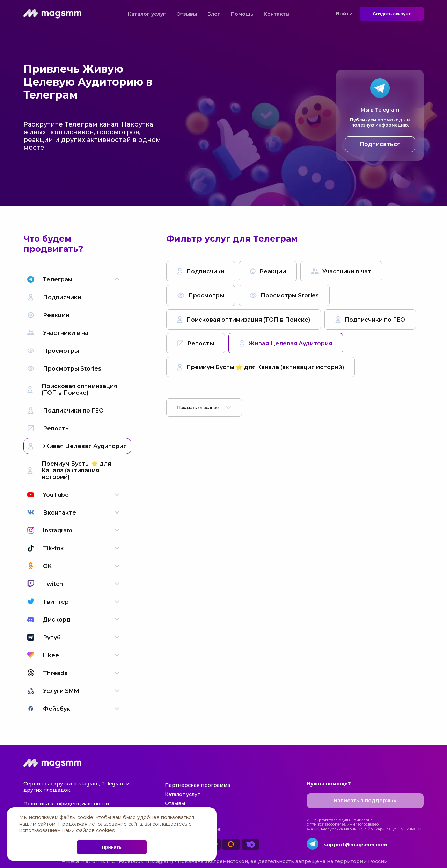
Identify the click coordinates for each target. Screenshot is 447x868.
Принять (112, 847)
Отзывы (187, 14)
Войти (344, 14)
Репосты (196, 343)
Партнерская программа (197, 785)
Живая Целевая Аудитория (286, 343)
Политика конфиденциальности (66, 804)
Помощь (242, 14)
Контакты (277, 14)
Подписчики (201, 271)
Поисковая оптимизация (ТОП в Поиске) (244, 320)
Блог (214, 14)
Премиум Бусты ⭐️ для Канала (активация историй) (261, 367)
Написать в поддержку (365, 801)
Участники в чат (341, 271)
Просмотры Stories (284, 295)
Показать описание (204, 407)
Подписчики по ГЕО (370, 320)
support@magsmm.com (356, 845)
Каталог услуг (147, 14)
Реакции (268, 271)
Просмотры (201, 295)
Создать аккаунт (392, 14)
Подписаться (380, 144)
